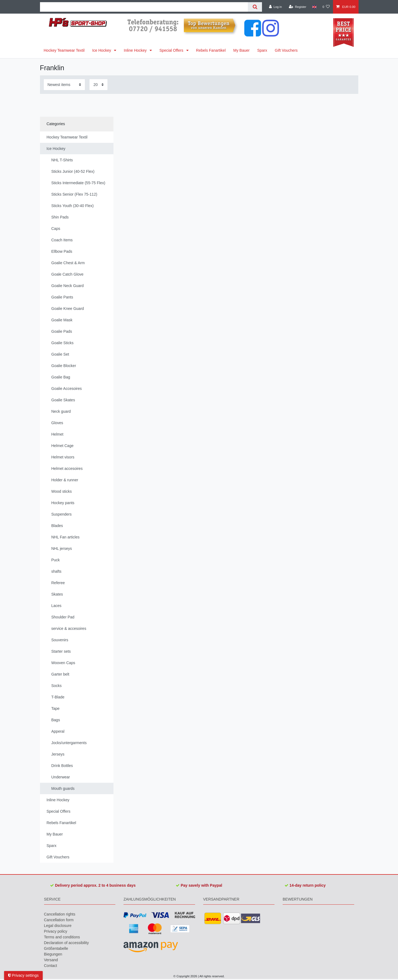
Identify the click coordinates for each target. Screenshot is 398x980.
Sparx (262, 50)
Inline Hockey (136, 50)
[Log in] (275, 7)
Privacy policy (56, 931)
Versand (51, 960)
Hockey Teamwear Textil (64, 50)
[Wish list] (326, 7)
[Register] (297, 7)
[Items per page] (98, 84)
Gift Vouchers (286, 50)
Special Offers (172, 50)
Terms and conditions (62, 937)
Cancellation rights (60, 914)
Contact (51, 966)
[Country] (314, 7)
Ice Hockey (102, 50)
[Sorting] (64, 84)
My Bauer (242, 50)
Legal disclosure (58, 926)
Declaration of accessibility (67, 943)
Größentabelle (56, 948)
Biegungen (53, 954)
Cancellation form (59, 920)
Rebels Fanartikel (211, 50)
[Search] (255, 7)
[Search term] (144, 7)
